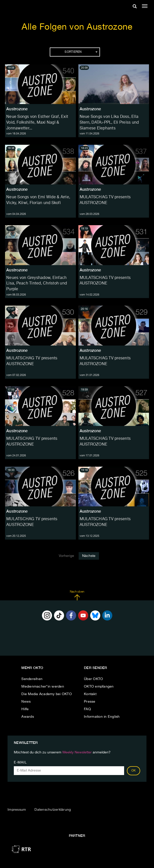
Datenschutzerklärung (53, 810)
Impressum (17, 810)
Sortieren (81, 52)
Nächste (89, 556)
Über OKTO (93, 679)
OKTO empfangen (99, 687)
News (26, 702)
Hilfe (25, 709)
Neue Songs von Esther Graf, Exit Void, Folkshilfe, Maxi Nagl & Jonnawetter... (37, 123)
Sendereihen (32, 679)
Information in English (102, 717)
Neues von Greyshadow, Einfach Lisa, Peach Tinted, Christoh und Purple (37, 284)
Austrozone (17, 109)
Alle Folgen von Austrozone (77, 27)
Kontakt (90, 694)
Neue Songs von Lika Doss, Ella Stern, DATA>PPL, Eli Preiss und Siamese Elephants (109, 123)
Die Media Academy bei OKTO (47, 694)
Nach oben (77, 595)
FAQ (87, 709)
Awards (28, 717)
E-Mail (20, 762)
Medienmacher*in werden (43, 687)
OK (134, 771)
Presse (90, 702)
